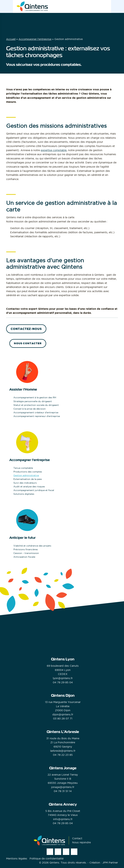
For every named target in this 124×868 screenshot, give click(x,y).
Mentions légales (17, 858)
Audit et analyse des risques (29, 487)
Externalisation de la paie (28, 479)
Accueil (11, 39)
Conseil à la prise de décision (30, 409)
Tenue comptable (23, 468)
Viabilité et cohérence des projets (32, 546)
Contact (77, 838)
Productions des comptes (28, 472)
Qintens (54, 863)
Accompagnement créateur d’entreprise (36, 412)
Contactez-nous (26, 329)
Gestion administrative (26, 475)
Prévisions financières (26, 549)
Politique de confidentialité (46, 858)
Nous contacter (28, 343)
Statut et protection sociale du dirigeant (36, 405)
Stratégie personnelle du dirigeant (33, 401)
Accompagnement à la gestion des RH (35, 397)
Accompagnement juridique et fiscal (34, 490)
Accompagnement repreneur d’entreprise (37, 416)
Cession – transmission (26, 553)
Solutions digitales (24, 494)
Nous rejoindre (81, 842)
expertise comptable (54, 150)
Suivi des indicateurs (25, 483)
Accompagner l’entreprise (35, 39)
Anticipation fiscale (24, 557)
